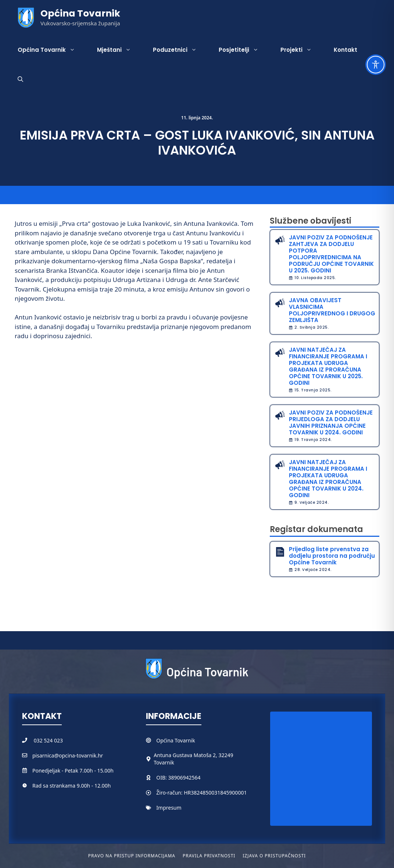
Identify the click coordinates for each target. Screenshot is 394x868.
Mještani (119, 50)
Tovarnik (185, 740)
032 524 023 (48, 740)
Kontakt (345, 50)
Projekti (302, 50)
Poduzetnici (180, 50)
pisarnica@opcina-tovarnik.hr (68, 755)
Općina (165, 740)
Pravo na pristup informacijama (132, 856)
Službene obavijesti (311, 221)
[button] (20, 79)
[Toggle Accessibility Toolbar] (376, 65)
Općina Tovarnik (80, 13)
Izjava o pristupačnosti (274, 856)
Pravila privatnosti (209, 856)
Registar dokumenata (316, 529)
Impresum (169, 808)
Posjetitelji (244, 50)
